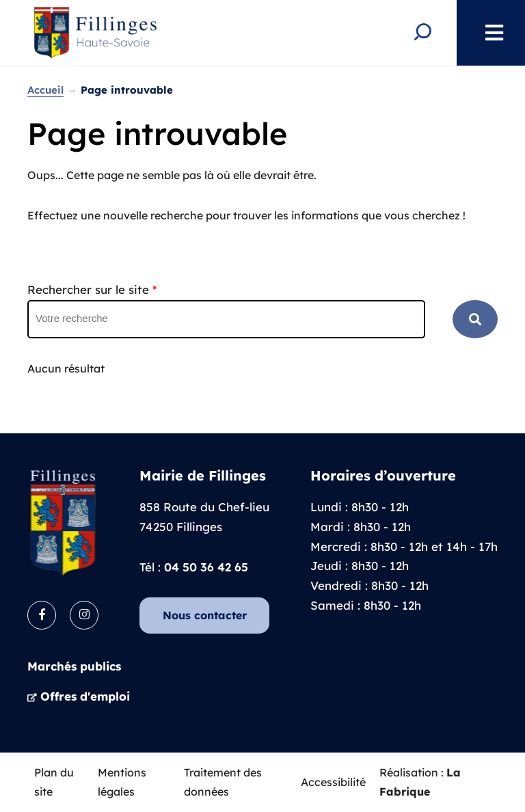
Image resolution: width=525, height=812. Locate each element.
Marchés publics (74, 666)
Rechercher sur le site (92, 289)
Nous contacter (205, 615)
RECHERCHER (475, 319)
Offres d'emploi (85, 696)
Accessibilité (333, 782)
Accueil (45, 90)
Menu (487, 33)
